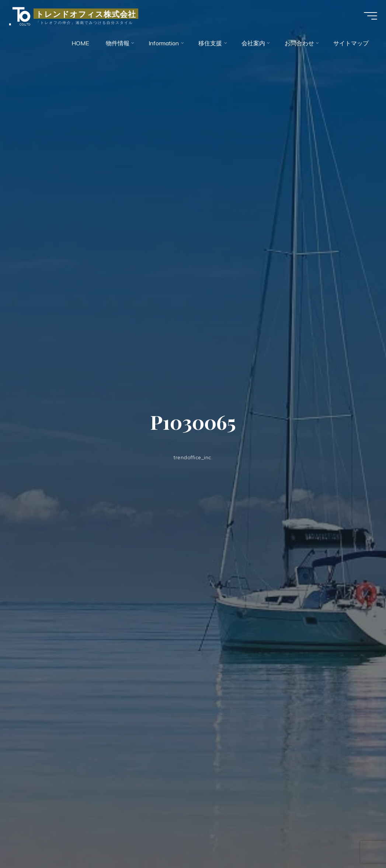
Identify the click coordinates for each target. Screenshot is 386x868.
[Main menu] (368, 18)
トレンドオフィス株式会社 (89, 15)
